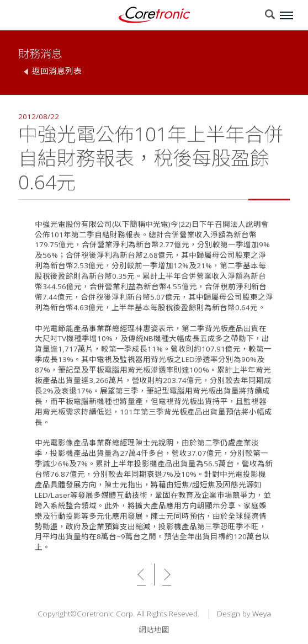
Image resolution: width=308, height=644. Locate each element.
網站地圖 (154, 630)
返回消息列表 (57, 71)
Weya (262, 614)
